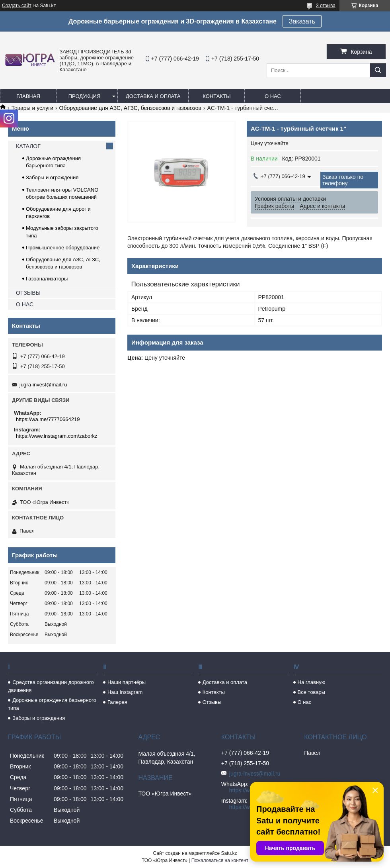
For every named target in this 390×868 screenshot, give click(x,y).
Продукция (85, 96)
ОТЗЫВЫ (28, 293)
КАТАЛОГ (28, 146)
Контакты (216, 96)
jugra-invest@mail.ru (43, 385)
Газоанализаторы (47, 279)
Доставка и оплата (153, 96)
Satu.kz (229, 853)
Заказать (302, 21)
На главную (312, 682)
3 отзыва (326, 6)
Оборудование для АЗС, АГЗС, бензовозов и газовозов (130, 108)
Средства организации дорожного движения (51, 686)
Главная (28, 96)
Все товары (312, 692)
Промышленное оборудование (63, 248)
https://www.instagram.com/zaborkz (57, 436)
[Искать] (378, 70)
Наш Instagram (125, 692)
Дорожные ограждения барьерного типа (52, 704)
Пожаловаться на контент (220, 860)
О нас (273, 96)
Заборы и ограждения (52, 177)
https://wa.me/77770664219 (48, 419)
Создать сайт (17, 6)
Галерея (117, 702)
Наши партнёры (127, 682)
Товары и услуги (32, 108)
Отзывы (212, 702)
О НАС (25, 304)
